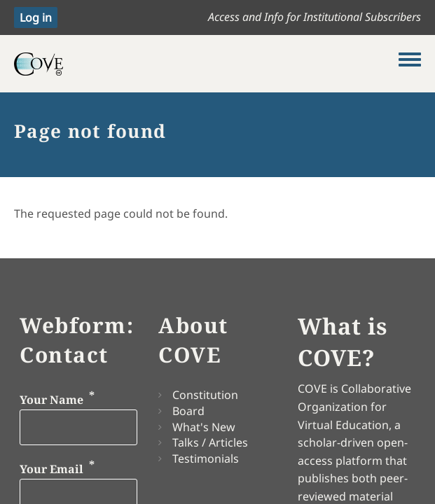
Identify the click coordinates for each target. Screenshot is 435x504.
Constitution (205, 395)
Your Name (51, 400)
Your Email (51, 470)
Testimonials (206, 458)
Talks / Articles (210, 442)
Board (188, 411)
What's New (204, 427)
